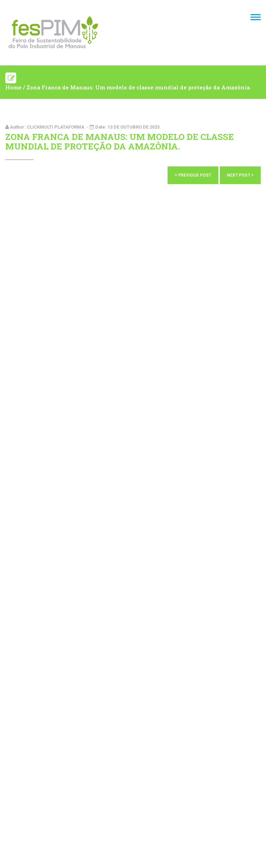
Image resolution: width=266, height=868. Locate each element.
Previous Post (193, 175)
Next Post (240, 175)
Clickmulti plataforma (56, 127)
